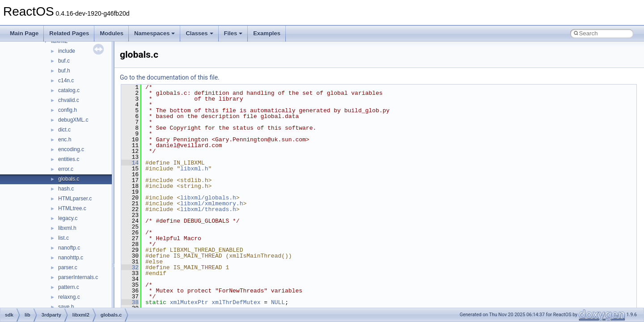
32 (130, 267)
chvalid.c (69, 100)
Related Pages (69, 33)
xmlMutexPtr (189, 302)
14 (130, 163)
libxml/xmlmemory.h (212, 203)
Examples (267, 33)
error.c (66, 169)
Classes (199, 33)
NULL (278, 302)
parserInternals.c (78, 277)
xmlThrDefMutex (236, 302)
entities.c (69, 159)
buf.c (64, 61)
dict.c (64, 130)
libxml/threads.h (208, 209)
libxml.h (67, 228)
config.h (68, 110)
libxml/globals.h (208, 198)
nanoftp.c (69, 248)
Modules (112, 33)
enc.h (65, 140)
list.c (64, 238)
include (67, 51)
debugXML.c (73, 120)
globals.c (69, 179)
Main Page (24, 33)
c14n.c (66, 80)
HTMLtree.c (72, 208)
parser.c (68, 267)
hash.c (66, 189)
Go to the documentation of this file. (170, 77)
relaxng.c (69, 297)
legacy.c (68, 218)
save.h (66, 307)
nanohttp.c (71, 258)
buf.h (64, 71)
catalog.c (69, 90)
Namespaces (155, 33)
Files (233, 33)
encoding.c (71, 149)
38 (130, 302)
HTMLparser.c (75, 199)
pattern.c (69, 287)
